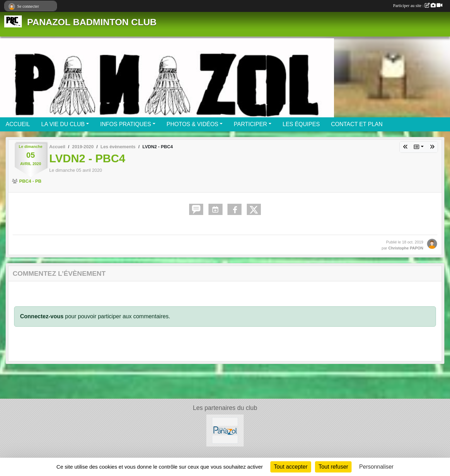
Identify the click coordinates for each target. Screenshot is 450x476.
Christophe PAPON (406, 248)
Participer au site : (418, 6)
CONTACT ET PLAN (357, 124)
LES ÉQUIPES (301, 124)
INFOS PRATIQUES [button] (126, 124)
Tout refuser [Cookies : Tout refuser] (333, 467)
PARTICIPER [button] (250, 124)
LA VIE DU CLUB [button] (63, 124)
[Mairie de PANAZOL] (225, 430)
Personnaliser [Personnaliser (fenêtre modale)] (377, 467)
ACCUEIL (18, 124)
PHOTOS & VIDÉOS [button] (192, 124)
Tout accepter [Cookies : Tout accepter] (291, 467)
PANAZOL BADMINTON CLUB (92, 22)
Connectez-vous (42, 316)
